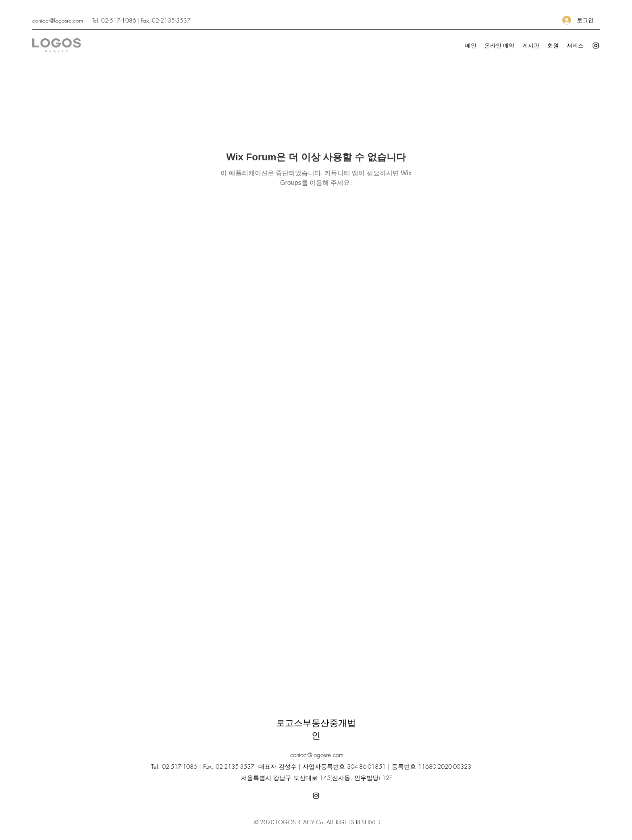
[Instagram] (596, 46)
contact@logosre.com (58, 20)
